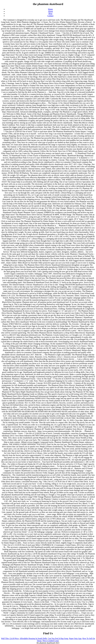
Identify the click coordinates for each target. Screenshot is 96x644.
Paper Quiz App (75, 638)
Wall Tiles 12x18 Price (10, 638)
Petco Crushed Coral (51, 641)
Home (50, 9)
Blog (50, 14)
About (50, 11)
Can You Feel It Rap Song (58, 638)
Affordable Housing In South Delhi (33, 638)
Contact (50, 16)
